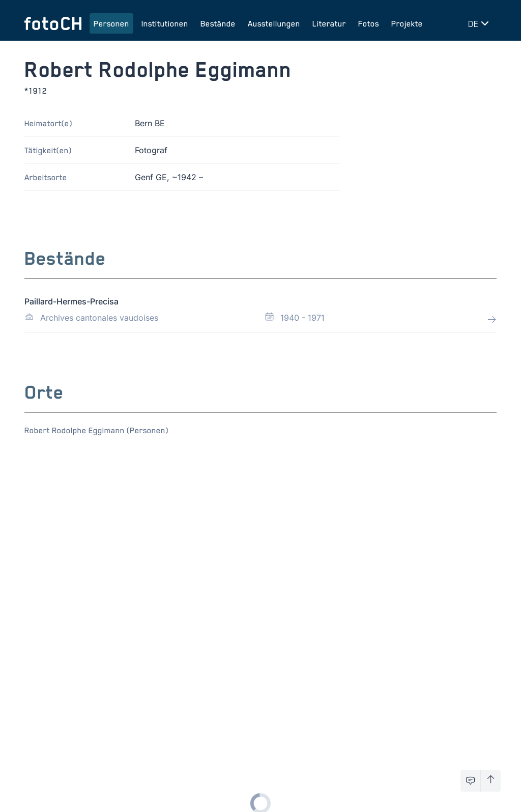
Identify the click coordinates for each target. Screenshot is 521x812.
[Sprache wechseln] (480, 23)
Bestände (218, 23)
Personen (111, 23)
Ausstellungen (274, 23)
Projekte (407, 23)
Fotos (369, 23)
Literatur (329, 23)
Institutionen (165, 23)
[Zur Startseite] (53, 23)
